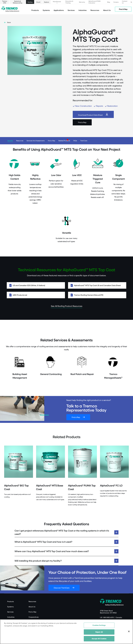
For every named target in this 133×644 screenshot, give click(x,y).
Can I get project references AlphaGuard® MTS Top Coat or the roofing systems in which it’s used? (62, 532)
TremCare (84, 141)
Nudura (47, 2)
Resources (95, 10)
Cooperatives (34, 617)
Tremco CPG (5, 2)
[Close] (129, 631)
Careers (116, 2)
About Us (107, 10)
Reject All (99, 632)
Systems (10, 607)
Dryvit (38, 2)
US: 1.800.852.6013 (107, 617)
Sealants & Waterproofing (18, 2)
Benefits (10, 141)
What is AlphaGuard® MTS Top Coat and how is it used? (44, 542)
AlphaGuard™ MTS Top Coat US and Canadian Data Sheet (97, 285)
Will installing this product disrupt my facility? (38, 561)
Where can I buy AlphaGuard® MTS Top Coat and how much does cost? (52, 551)
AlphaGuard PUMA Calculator (94, 2)
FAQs (75, 141)
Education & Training (69, 2)
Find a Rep (82, 122)
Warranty (82, 2)
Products (35, 10)
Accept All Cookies (99, 639)
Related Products (64, 141)
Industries (11, 617)
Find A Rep (123, 9)
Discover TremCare (62, 588)
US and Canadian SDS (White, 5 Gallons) (36, 285)
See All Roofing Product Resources (67, 306)
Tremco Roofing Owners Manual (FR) (97, 295)
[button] (131, 2)
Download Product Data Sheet (90, 115)
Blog (109, 2)
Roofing (30, 2)
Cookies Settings (99, 625)
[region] (66, 632)
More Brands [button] (57, 1)
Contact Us (125, 2)
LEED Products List (36, 295)
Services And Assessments (36, 141)
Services (10, 612)
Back (9, 22)
